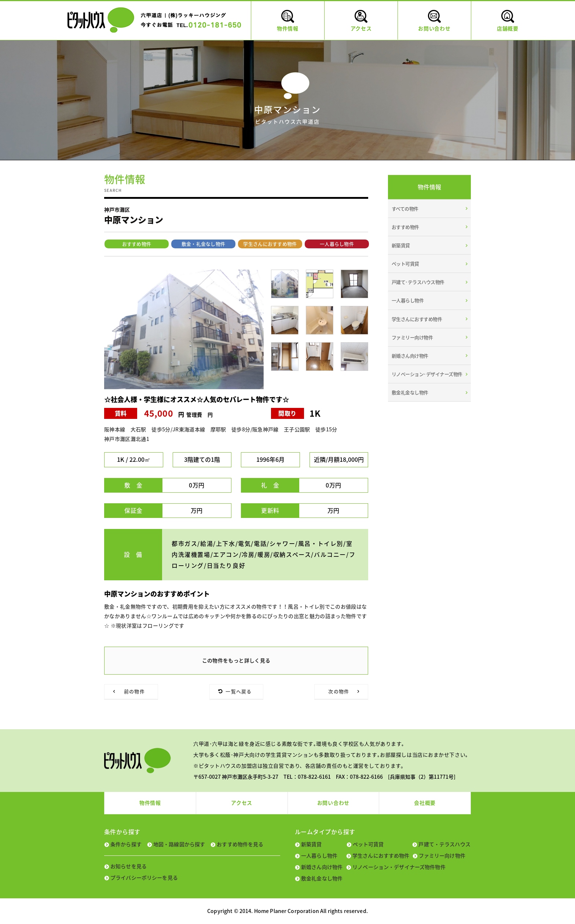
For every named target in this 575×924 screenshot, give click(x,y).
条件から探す (126, 844)
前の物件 (134, 691)
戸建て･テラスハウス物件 (418, 282)
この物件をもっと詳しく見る (236, 660)
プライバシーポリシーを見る (144, 877)
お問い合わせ (333, 803)
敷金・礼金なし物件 (204, 244)
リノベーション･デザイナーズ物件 (427, 374)
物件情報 (150, 803)
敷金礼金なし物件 (410, 392)
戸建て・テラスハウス (444, 844)
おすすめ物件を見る (240, 844)
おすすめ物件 (137, 244)
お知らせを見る (129, 866)
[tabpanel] (184, 329)
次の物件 (339, 691)
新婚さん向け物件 (410, 356)
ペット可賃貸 (405, 264)
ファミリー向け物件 (412, 337)
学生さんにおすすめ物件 (270, 244)
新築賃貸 (401, 245)
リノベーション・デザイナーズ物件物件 (399, 867)
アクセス (242, 803)
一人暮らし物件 (337, 244)
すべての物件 (405, 209)
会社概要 (425, 803)
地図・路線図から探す (179, 844)
